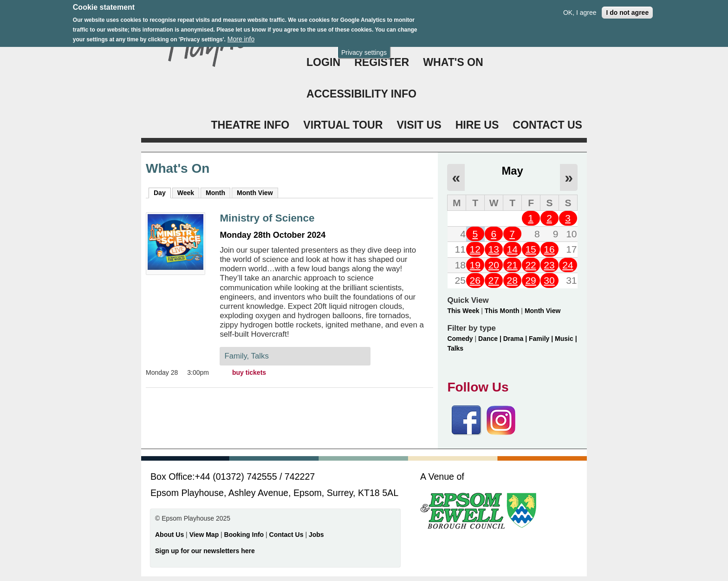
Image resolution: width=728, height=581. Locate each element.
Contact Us (287, 535)
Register (382, 62)
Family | (542, 339)
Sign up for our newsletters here (205, 551)
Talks (455, 348)
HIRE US (477, 125)
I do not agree (627, 7)
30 (549, 280)
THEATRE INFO (250, 125)
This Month (502, 311)
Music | (566, 339)
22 (530, 265)
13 (494, 249)
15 (530, 249)
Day (162, 192)
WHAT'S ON (453, 62)
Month (215, 193)
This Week (463, 311)
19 (475, 265)
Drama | (516, 339)
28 (512, 280)
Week (186, 193)
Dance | (491, 339)
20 (494, 265)
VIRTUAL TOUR (343, 125)
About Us (169, 535)
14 (512, 249)
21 (512, 265)
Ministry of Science (267, 218)
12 (475, 249)
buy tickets (249, 372)
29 (530, 280)
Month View (255, 193)
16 (549, 249)
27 (494, 280)
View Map (205, 535)
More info (241, 34)
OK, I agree (580, 7)
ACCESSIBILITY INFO (361, 94)
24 (568, 265)
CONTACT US (547, 125)
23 (549, 265)
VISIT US (419, 125)
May (513, 171)
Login (323, 62)
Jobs (316, 535)
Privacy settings (364, 47)
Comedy (460, 339)
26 (475, 280)
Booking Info (244, 535)
